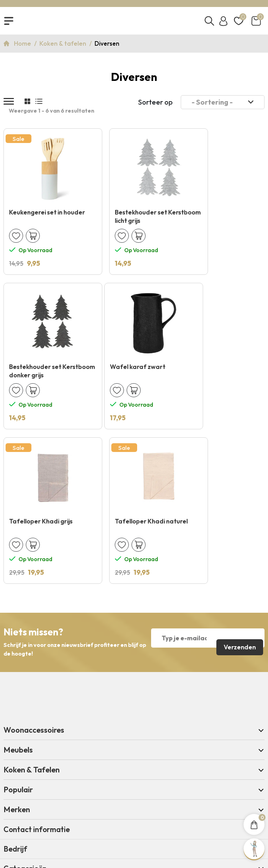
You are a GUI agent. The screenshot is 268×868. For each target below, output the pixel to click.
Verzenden (239, 494)
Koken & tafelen (64, 47)
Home (23, 47)
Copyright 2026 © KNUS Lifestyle (134, 816)
